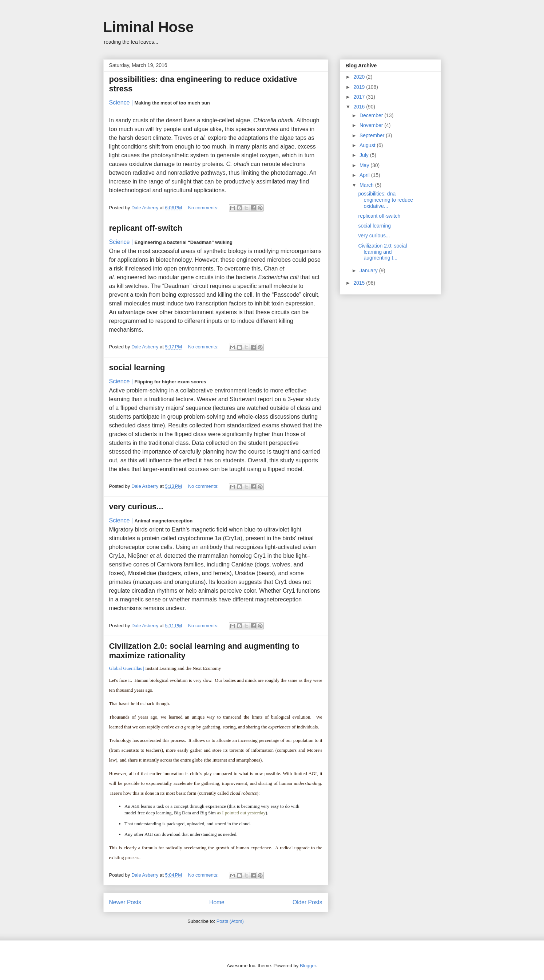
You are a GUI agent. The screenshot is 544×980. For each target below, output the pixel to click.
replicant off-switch (146, 228)
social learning (137, 367)
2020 (360, 77)
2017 (360, 97)
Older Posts (307, 902)
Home (217, 902)
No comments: (204, 208)
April (365, 175)
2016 (360, 107)
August (368, 145)
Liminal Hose (149, 27)
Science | (121, 102)
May (365, 165)
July (365, 155)
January (369, 270)
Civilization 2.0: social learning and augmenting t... (382, 252)
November (372, 125)
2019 (360, 87)
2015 (360, 283)
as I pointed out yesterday (241, 813)
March (367, 185)
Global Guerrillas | (127, 668)
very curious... (136, 507)
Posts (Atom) (230, 921)
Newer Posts (125, 902)
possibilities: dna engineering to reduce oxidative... (385, 200)
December (372, 115)
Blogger (308, 966)
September (373, 135)
